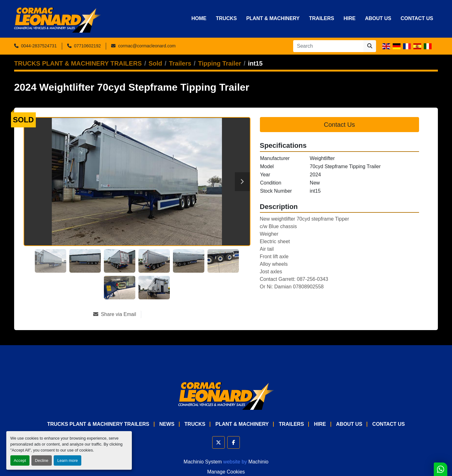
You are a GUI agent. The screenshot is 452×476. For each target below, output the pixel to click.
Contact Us (417, 18)
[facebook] (234, 442)
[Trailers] (180, 63)
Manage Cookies (226, 472)
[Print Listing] (164, 314)
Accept (20, 460)
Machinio (258, 462)
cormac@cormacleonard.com (147, 46)
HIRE (350, 18)
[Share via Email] (117, 314)
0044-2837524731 (39, 46)
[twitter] (218, 442)
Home (199, 18)
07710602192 (88, 46)
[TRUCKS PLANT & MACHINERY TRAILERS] (78, 63)
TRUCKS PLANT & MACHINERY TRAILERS (98, 424)
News (167, 424)
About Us (378, 18)
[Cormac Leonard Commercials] (226, 396)
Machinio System (203, 462)
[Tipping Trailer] (220, 63)
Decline (42, 460)
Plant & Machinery (273, 18)
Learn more (67, 460)
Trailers (321, 18)
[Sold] (155, 63)
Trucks (226, 18)
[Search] (328, 46)
